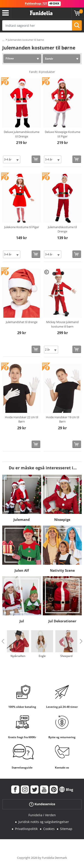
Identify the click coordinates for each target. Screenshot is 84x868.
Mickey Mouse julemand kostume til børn (62, 324)
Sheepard (66, 656)
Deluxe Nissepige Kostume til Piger (62, 134)
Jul (22, 621)
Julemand (22, 519)
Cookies (49, 829)
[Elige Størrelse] (12, 159)
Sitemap (66, 829)
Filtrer (10, 58)
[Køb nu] (36, 159)
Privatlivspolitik (26, 829)
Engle (42, 656)
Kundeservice (42, 804)
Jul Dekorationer (62, 621)
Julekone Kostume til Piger (22, 227)
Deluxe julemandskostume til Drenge (22, 134)
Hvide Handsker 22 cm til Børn (22, 419)
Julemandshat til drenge (22, 322)
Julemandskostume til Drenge (62, 229)
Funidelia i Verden (42, 815)
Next (81, 641)
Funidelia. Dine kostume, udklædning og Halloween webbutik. (41, 13)
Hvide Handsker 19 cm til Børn (62, 419)
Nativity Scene (62, 570)
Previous (3, 641)
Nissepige (62, 519)
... (3, 40)
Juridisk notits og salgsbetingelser (44, 822)
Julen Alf (22, 570)
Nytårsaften (18, 656)
